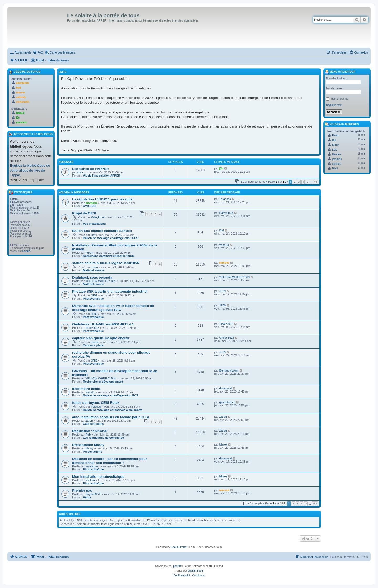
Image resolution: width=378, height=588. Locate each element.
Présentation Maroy (88, 445)
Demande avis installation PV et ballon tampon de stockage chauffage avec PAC (113, 308)
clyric (80, 172)
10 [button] (316, 182)
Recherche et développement (103, 382)
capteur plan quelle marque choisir (101, 338)
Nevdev (337, 154)
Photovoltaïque (93, 299)
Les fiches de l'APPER (90, 169)
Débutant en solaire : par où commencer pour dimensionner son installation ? (110, 461)
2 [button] (295, 182)
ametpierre (23, 83)
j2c (221, 168)
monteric (91, 203)
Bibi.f (335, 169)
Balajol (20, 113)
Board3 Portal (179, 547)
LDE (335, 150)
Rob (88, 435)
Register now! (334, 105)
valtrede (21, 97)
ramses (225, 263)
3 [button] (299, 182)
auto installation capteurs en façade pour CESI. (111, 417)
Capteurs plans (93, 345)
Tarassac (225, 199)
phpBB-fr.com (196, 571)
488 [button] (315, 503)
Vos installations (94, 224)
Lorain (26, 251)
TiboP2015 (92, 328)
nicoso (95, 342)
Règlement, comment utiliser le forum (109, 256)
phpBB (177, 566)
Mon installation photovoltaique (98, 477)
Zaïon (89, 421)
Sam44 (90, 392)
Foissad (96, 407)
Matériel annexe (94, 270)
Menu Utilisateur (340, 72)
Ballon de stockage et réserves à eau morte (113, 410)
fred (19, 88)
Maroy (89, 448)
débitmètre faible (86, 389)
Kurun (89, 253)
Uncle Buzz (227, 338)
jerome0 (337, 159)
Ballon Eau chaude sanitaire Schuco (102, 231)
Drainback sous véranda (92, 277)
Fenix (335, 136)
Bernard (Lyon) (229, 370)
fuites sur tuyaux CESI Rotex (96, 403)
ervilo (94, 267)
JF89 (94, 295)
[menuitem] (38, 52)
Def (93, 235)
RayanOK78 (93, 494)
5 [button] (307, 182)
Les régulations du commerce (103, 438)
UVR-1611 (90, 206)
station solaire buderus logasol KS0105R (106, 263)
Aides (87, 497)
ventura (224, 245)
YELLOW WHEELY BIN (101, 281)
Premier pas (82, 491)
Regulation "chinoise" (90, 431)
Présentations (93, 452)
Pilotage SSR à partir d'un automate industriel (110, 291)
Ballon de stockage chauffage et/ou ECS (111, 238)
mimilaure (92, 466)
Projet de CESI (84, 213)
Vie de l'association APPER (102, 176)
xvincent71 (23, 102)
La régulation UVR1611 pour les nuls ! (103, 199)
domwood (226, 388)
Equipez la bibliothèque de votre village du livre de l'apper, (30, 170)
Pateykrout (98, 217)
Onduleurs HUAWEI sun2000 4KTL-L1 (103, 324)
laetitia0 (337, 164)
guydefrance (227, 402)
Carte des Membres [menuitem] (63, 52)
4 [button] (303, 182)
